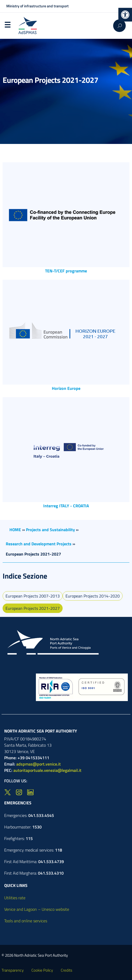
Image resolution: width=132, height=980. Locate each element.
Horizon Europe (66, 388)
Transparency (13, 970)
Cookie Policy (42, 970)
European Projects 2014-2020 (93, 596)
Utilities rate (15, 898)
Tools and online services (26, 921)
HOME (15, 530)
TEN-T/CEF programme (66, 271)
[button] (125, 15)
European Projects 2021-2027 (33, 608)
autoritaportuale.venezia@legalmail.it (47, 770)
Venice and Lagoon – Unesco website (37, 909)
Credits (67, 970)
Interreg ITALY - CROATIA (66, 506)
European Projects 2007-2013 (33, 596)
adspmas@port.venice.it (38, 764)
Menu (7, 26)
